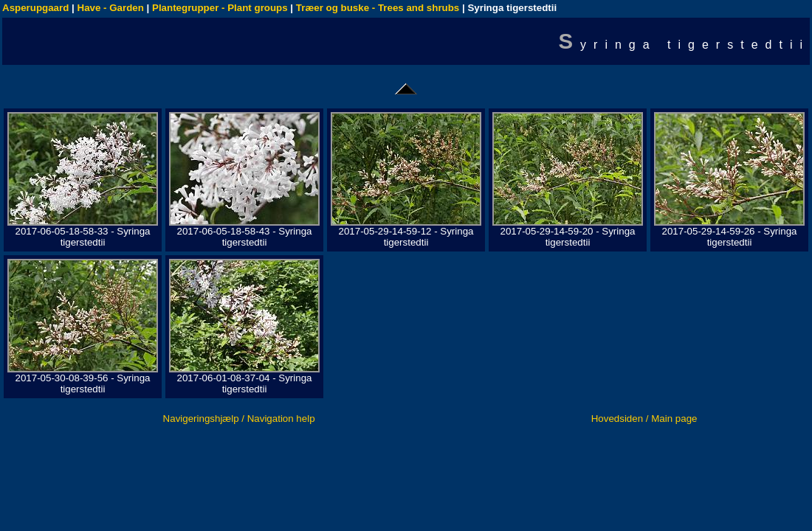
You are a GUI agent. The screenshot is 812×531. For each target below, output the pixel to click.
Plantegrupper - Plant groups (220, 8)
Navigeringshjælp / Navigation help (239, 419)
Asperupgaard (35, 8)
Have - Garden (111, 8)
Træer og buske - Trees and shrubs (378, 8)
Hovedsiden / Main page (644, 419)
